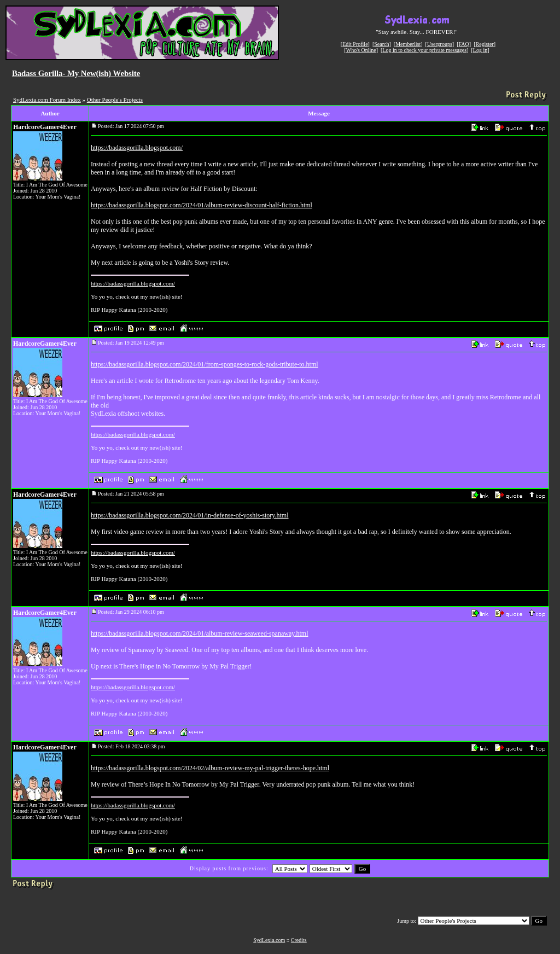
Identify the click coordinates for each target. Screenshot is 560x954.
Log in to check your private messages (424, 50)
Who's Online (361, 50)
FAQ (464, 44)
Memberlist (408, 44)
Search (381, 44)
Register (484, 44)
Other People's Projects (115, 100)
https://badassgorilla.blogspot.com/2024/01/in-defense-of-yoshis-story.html (190, 515)
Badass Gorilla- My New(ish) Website (76, 73)
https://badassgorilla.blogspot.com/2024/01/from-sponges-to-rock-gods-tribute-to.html (205, 364)
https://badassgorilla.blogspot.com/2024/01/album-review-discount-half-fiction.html (202, 205)
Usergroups (440, 44)
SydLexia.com (269, 940)
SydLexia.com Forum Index (47, 100)
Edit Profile (355, 44)
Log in (480, 50)
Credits (299, 940)
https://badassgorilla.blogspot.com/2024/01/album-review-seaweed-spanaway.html (199, 633)
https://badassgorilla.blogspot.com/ (137, 148)
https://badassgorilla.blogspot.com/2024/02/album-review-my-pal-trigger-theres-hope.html (210, 768)
